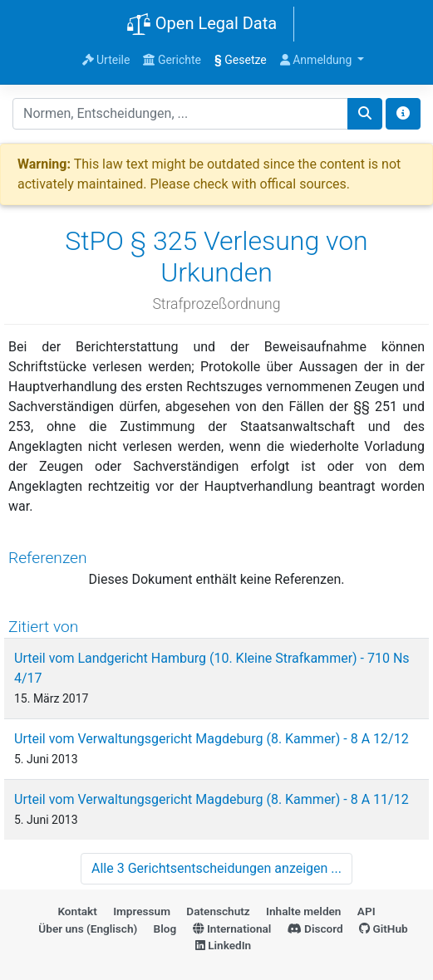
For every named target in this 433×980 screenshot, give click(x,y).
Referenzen (48, 558)
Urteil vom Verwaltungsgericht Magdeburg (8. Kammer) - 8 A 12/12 (212, 739)
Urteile (106, 60)
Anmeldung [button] (317, 60)
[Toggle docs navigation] (403, 114)
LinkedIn (223, 945)
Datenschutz (218, 911)
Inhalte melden (303, 911)
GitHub (384, 929)
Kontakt (77, 911)
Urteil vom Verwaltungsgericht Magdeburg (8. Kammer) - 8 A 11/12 (212, 799)
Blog (165, 929)
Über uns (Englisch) (88, 929)
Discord (315, 929)
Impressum (142, 911)
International (232, 929)
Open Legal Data (202, 25)
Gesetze (241, 60)
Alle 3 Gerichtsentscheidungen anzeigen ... (216, 868)
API (367, 911)
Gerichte (172, 60)
